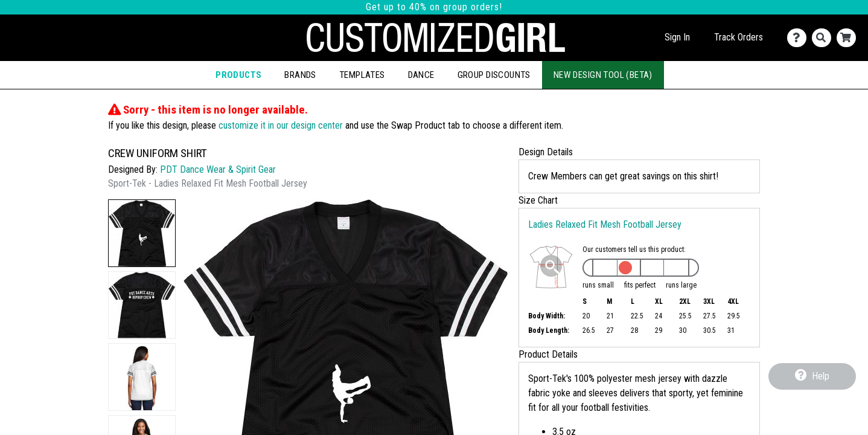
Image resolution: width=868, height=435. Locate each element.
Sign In (677, 37)
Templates (362, 75)
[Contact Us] (799, 38)
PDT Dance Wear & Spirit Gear (218, 169)
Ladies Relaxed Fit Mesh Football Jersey (605, 224)
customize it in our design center (281, 125)
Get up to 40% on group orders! (434, 7)
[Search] (824, 38)
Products (238, 75)
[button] (142, 233)
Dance (421, 75)
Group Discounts (494, 75)
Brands (300, 75)
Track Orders (739, 37)
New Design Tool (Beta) (603, 75)
